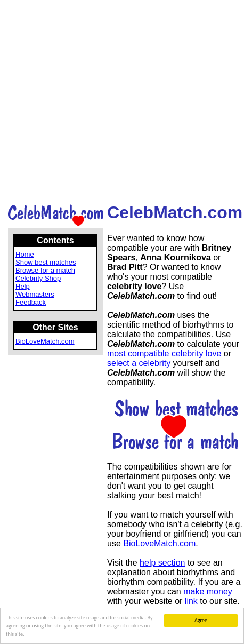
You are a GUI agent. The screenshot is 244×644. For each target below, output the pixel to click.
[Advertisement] (120, 101)
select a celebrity (139, 363)
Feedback (31, 302)
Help (23, 286)
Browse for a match (45, 270)
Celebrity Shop (38, 278)
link (191, 601)
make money (208, 591)
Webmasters (35, 294)
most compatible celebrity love (164, 353)
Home (25, 254)
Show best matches (46, 262)
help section (162, 563)
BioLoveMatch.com (45, 341)
